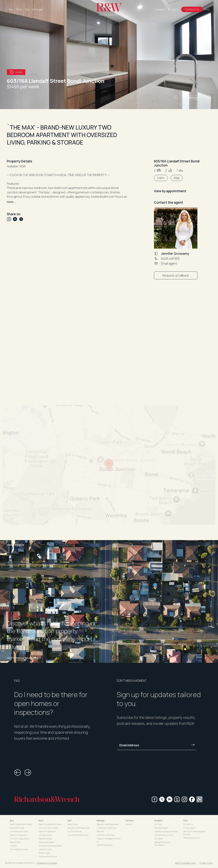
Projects (13, 846)
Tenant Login (44, 853)
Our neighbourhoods (19, 849)
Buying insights (161, 828)
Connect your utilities (164, 835)
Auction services (75, 831)
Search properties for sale (21, 824)
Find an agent (189, 828)
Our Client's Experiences (78, 835)
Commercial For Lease (48, 828)
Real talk (100, 831)
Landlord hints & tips (105, 835)
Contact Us (192, 9)
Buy (11, 9)
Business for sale (17, 828)
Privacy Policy (206, 863)
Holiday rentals (45, 835)
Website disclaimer (192, 838)
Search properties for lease (50, 824)
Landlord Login (45, 849)
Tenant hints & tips (105, 845)
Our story (158, 824)
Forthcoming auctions (20, 839)
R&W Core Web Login (185, 863)
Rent (19, 9)
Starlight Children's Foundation (163, 844)
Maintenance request (48, 856)
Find (207, 9)
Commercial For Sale (19, 831)
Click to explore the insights (24, 658)
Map (177, 178)
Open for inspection (18, 835)
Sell (27, 9)
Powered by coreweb (47, 863)
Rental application (47, 842)
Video (161, 178)
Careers (161, 9)
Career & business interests (166, 831)
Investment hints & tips (107, 828)
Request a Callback (176, 275)
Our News (159, 839)
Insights (173, 9)
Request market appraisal (79, 828)
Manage (37, 9)
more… (12, 202)
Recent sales (15, 842)
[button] (176, 97)
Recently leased (45, 839)
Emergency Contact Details (51, 846)
